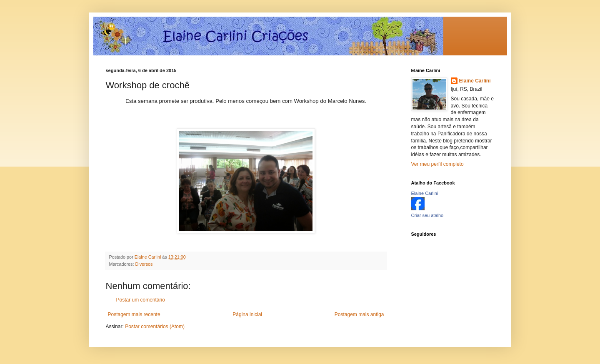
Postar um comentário (141, 300)
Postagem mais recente (134, 314)
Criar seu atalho (427, 215)
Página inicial (247, 314)
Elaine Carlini (475, 81)
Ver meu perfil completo (437, 164)
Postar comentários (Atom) (155, 327)
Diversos (144, 264)
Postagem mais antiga (359, 314)
